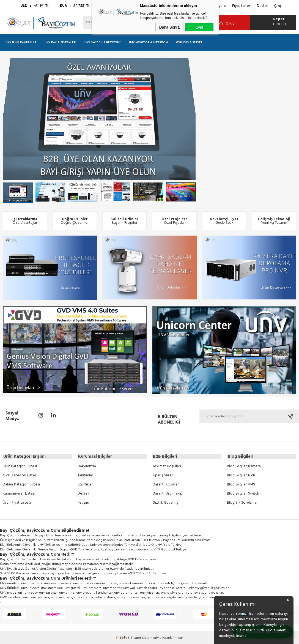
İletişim (83, 503)
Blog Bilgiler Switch (243, 494)
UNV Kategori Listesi (20, 466)
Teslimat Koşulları (167, 466)
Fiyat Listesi (242, 6)
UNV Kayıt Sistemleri (60, 42)
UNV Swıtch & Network (103, 42)
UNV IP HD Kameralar (21, 42)
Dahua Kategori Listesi (21, 485)
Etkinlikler (85, 485)
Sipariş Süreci (163, 475)
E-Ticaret (134, 638)
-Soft (122, 638)
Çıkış (278, 6)
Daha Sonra (170, 27)
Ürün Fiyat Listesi (17, 503)
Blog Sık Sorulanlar (242, 503)
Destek (263, 6)
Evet (199, 27)
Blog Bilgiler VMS (241, 485)
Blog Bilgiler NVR (241, 475)
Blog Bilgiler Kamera (244, 466)
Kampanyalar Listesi (19, 494)
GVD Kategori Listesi (20, 475)
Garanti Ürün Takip (167, 494)
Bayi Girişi (223, 23)
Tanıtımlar (85, 475)
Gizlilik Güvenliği (166, 503)
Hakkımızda (87, 466)
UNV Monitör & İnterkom (148, 42)
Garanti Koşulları (166, 485)
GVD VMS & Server (189, 42)
